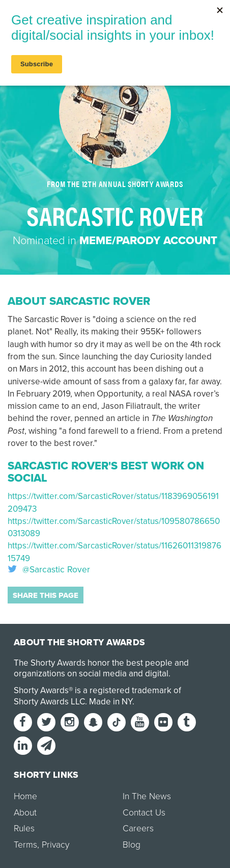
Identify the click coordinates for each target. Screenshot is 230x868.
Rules (24, 828)
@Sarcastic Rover (49, 570)
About (25, 813)
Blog (132, 845)
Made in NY (111, 702)
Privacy (55, 845)
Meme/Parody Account (148, 241)
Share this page (46, 595)
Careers (138, 828)
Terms (25, 845)
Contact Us (144, 813)
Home (25, 796)
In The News (147, 796)
